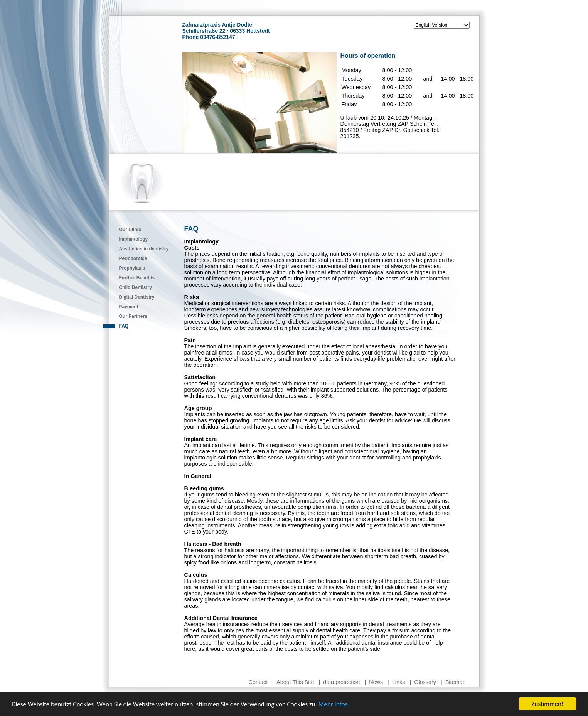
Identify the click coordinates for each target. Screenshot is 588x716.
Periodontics (133, 258)
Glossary (425, 682)
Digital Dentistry (137, 297)
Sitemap (456, 682)
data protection (341, 682)
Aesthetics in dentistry (144, 249)
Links (399, 682)
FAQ (124, 326)
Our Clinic (130, 230)
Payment (129, 307)
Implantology (134, 239)
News (376, 682)
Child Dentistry (136, 287)
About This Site (295, 682)
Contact (258, 682)
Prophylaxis (132, 268)
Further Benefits (137, 278)
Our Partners (133, 316)
